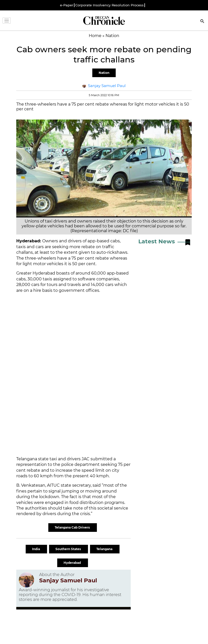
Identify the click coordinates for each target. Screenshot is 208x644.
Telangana (105, 549)
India (36, 549)
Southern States (69, 549)
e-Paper (67, 5)
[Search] (202, 22)
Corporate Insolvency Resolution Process (109, 5)
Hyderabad (73, 563)
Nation (104, 73)
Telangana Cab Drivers (73, 527)
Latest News (157, 241)
